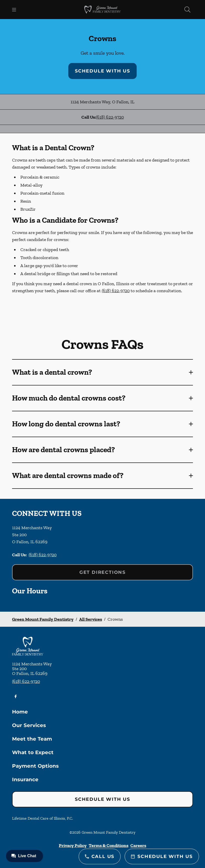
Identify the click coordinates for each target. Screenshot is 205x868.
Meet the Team (32, 739)
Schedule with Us (102, 71)
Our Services (29, 725)
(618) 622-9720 (110, 117)
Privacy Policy (73, 845)
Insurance (25, 779)
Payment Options (35, 766)
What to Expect (33, 752)
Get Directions (102, 572)
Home (20, 712)
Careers (138, 845)
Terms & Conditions (109, 845)
